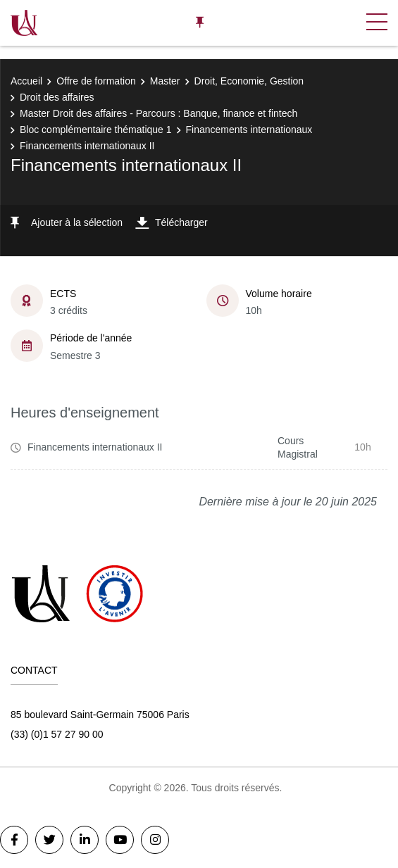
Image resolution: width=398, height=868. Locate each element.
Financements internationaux (249, 130)
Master (165, 81)
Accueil (26, 81)
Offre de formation (96, 81)
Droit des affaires (57, 97)
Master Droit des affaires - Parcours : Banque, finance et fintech (158, 113)
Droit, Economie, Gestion (249, 81)
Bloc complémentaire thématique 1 (96, 130)
